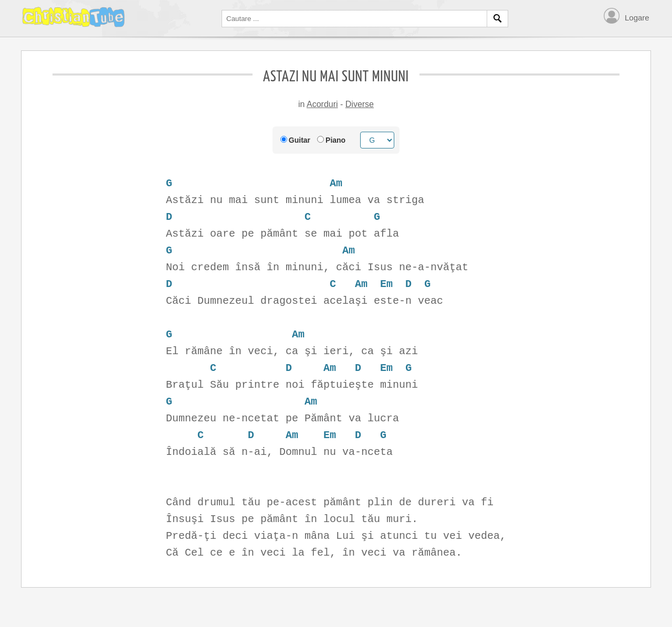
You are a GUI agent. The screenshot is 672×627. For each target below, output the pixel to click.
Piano (335, 140)
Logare (637, 18)
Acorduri (322, 104)
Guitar (300, 140)
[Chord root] (377, 140)
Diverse (360, 104)
